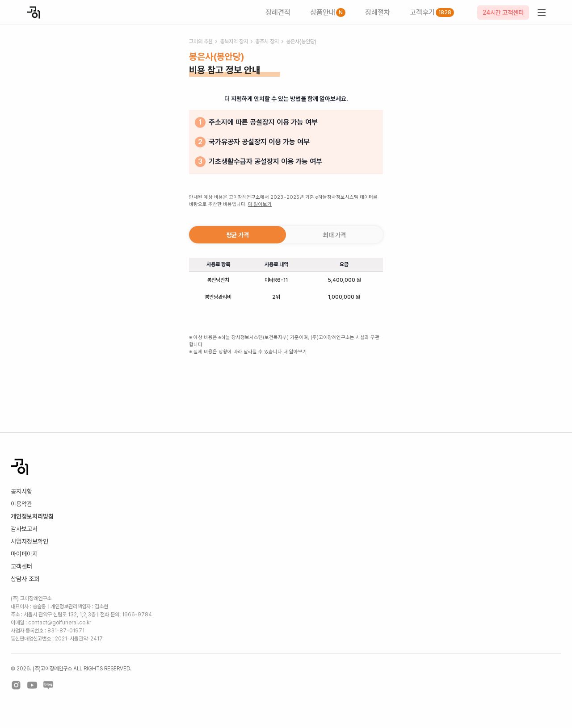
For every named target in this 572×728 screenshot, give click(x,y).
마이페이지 (24, 554)
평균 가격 (238, 235)
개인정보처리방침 (32, 516)
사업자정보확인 (29, 541)
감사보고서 (24, 529)
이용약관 (21, 504)
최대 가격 (334, 235)
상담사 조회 (25, 579)
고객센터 (21, 566)
